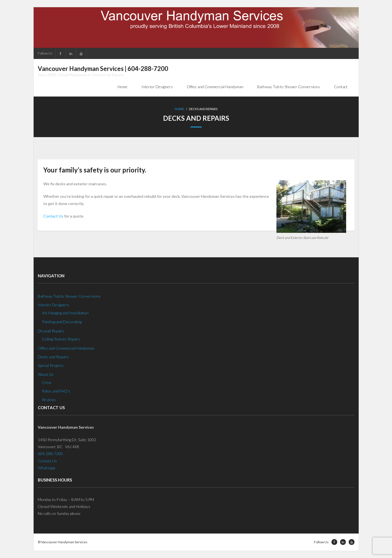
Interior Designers (53, 305)
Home (179, 109)
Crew (47, 382)
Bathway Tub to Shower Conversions (69, 296)
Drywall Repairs (51, 331)
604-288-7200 (50, 454)
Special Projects (51, 365)
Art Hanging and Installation (65, 313)
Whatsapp (46, 468)
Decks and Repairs (53, 357)
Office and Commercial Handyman (66, 348)
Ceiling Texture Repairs (61, 339)
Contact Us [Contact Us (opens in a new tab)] (53, 216)
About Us (46, 374)
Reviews (49, 400)
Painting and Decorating (62, 322)
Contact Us (47, 461)
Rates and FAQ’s (56, 391)
